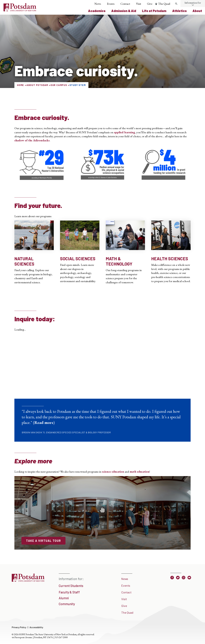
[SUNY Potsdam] (28, 581)
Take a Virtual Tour (43, 541)
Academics (97, 11)
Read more (44, 422)
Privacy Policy (19, 627)
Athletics (179, 11)
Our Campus (59, 85)
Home (21, 85)
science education (113, 472)
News (98, 4)
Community (67, 604)
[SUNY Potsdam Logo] (20, 10)
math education (140, 472)
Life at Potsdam (154, 11)
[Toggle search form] (176, 4)
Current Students (71, 586)
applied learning (124, 132)
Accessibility (36, 627)
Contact (125, 4)
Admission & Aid (124, 11)
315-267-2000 (61, 637)
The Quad (164, 4)
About (197, 11)
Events (111, 4)
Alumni (64, 598)
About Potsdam (37, 85)
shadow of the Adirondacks (32, 140)
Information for (193, 3)
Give (150, 4)
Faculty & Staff (69, 592)
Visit (139, 4)
